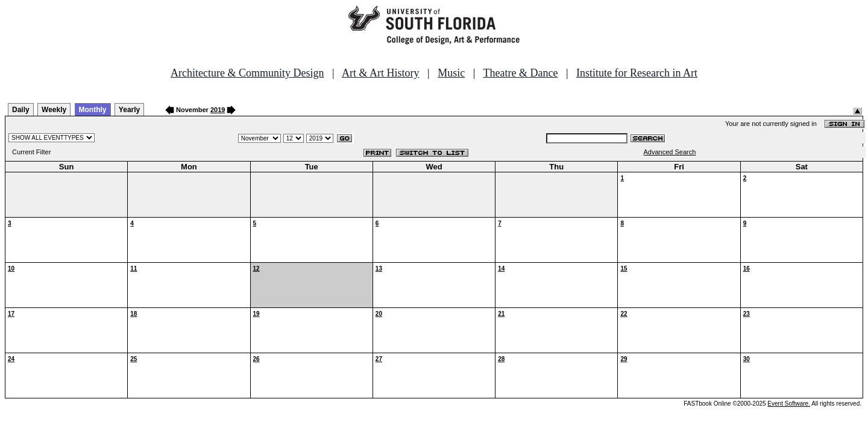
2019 (218, 110)
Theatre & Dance (520, 73)
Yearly (129, 110)
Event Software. (789, 404)
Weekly (54, 110)
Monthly (93, 110)
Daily (21, 110)
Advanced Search (670, 152)
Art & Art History (381, 73)
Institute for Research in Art (637, 73)
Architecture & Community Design (247, 73)
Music (451, 73)
